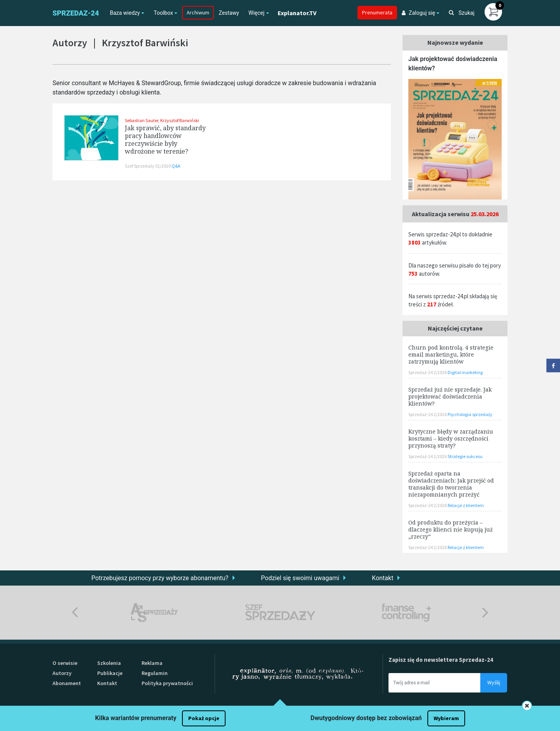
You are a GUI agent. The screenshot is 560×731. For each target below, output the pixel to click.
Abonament (67, 683)
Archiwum (198, 12)
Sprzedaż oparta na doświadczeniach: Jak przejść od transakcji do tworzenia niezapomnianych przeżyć (451, 484)
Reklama (152, 663)
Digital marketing (465, 372)
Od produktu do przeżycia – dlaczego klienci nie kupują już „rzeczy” (451, 529)
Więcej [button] (256, 13)
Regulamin (155, 673)
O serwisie (65, 663)
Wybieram (446, 718)
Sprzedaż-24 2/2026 (428, 372)
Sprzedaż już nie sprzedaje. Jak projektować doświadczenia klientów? (450, 396)
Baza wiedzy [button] (125, 13)
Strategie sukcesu (465, 456)
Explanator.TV (297, 13)
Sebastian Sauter (142, 120)
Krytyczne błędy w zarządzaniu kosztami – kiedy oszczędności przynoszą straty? (451, 438)
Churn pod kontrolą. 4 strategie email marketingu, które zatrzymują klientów (451, 354)
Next (485, 613)
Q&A (176, 166)
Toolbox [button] (163, 13)
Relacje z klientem (466, 505)
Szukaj (462, 13)
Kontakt (382, 578)
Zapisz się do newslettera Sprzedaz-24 (441, 660)
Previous (75, 613)
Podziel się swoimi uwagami (300, 578)
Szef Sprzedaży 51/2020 (148, 166)
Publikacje (110, 673)
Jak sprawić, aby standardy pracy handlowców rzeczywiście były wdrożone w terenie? (165, 140)
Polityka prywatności (167, 683)
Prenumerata (377, 12)
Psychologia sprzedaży (470, 414)
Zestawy (229, 13)
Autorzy (62, 673)
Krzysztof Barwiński (180, 120)
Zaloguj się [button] (418, 13)
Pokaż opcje (204, 718)
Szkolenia (109, 663)
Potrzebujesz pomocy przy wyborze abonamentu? (160, 578)
